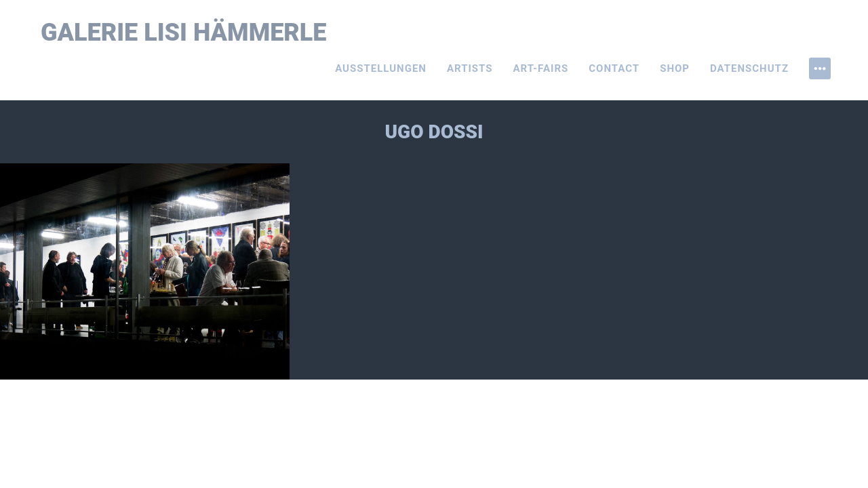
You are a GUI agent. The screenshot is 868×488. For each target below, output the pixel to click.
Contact (614, 68)
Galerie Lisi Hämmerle (184, 33)
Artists (470, 68)
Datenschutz (749, 68)
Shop (675, 68)
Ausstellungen (381, 68)
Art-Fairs (541, 68)
